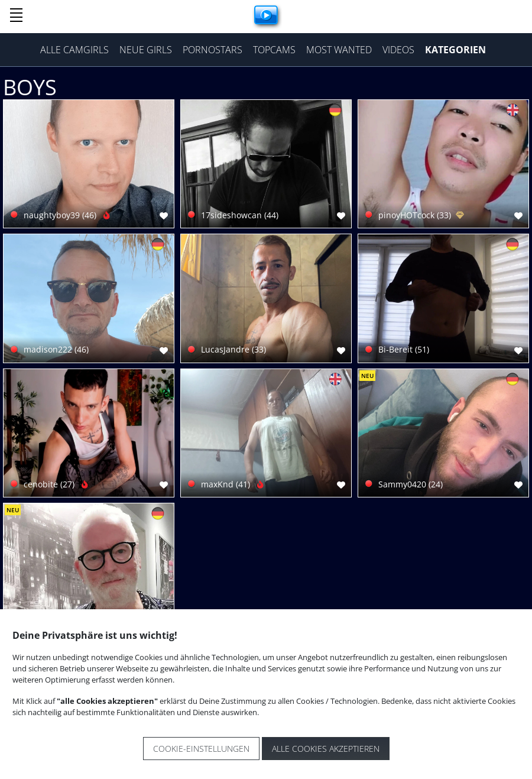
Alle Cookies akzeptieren (326, 749)
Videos (398, 50)
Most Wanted (339, 50)
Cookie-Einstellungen (201, 749)
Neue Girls (146, 50)
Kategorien (455, 50)
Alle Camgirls (74, 50)
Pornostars (213, 50)
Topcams (274, 50)
